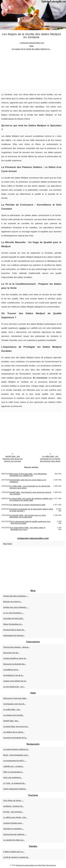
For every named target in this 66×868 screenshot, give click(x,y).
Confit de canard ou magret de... (16, 857)
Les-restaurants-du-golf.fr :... (15, 761)
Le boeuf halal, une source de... (16, 726)
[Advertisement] (31, 70)
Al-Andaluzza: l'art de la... (14, 675)
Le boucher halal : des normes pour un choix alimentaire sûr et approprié (28, 516)
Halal (31, 46)
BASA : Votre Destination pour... (16, 755)
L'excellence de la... (11, 670)
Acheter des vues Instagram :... (16, 607)
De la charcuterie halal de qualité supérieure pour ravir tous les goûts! (30, 522)
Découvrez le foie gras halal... (15, 698)
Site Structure (51, 865)
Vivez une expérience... (13, 777)
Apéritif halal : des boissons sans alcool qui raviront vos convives (12, 459)
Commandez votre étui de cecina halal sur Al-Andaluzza (28, 481)
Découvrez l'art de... (11, 653)
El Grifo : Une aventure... (13, 812)
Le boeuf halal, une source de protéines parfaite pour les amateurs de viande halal (31, 499)
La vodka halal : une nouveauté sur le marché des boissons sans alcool (50, 459)
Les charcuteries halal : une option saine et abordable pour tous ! (28, 529)
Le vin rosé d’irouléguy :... (14, 613)
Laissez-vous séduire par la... (15, 681)
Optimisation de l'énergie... (14, 635)
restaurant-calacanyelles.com (32, 43)
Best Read (7, 544)
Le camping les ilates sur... (14, 840)
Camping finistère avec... (13, 823)
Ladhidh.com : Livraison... (14, 766)
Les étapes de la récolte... (14, 715)
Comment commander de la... (15, 738)
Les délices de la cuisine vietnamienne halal (27, 505)
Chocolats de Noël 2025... (14, 618)
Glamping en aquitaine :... (14, 829)
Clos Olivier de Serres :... (13, 800)
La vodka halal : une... (12, 709)
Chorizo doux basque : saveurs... (17, 647)
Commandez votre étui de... (14, 704)
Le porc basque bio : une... (14, 687)
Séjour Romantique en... (13, 624)
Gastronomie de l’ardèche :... (15, 834)
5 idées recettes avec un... (14, 852)
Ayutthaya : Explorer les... (14, 806)
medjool (23, 328)
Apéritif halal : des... (11, 721)
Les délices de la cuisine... (14, 732)
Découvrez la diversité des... (15, 664)
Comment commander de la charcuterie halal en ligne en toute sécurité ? (31, 510)
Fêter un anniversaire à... (13, 772)
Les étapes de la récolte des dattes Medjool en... (31, 49)
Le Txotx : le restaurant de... (15, 783)
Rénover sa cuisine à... (12, 602)
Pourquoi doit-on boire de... (14, 630)
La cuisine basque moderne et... (16, 749)
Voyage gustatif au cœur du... (15, 658)
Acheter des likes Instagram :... (16, 596)
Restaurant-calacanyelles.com (27, 865)
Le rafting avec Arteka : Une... (15, 817)
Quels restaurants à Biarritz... (15, 789)
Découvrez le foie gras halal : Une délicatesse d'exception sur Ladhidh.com (28, 475)
